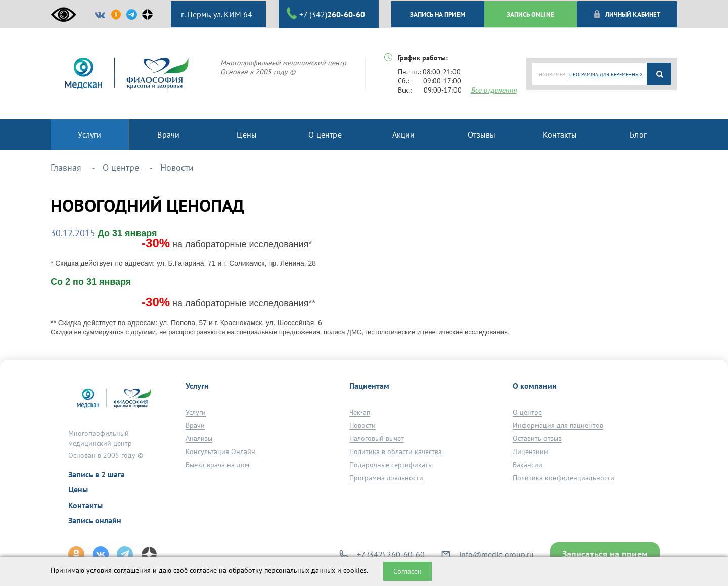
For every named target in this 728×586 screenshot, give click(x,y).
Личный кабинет (627, 14)
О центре (527, 412)
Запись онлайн (95, 520)
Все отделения (494, 90)
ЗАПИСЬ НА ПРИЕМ (438, 14)
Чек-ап (360, 412)
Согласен (407, 571)
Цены (78, 489)
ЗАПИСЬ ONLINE (530, 14)
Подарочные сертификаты (391, 465)
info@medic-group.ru (496, 554)
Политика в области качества (396, 452)
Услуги (196, 412)
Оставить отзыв (537, 438)
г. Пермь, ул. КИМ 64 (216, 14)
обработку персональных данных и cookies (298, 570)
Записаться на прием (605, 554)
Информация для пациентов (558, 425)
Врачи (195, 425)
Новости (362, 425)
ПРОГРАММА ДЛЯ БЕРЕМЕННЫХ (606, 75)
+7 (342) (326, 14)
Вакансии (528, 465)
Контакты (85, 505)
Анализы (199, 438)
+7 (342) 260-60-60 (391, 554)
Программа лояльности (386, 478)
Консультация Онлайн (220, 452)
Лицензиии (530, 452)
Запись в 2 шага (97, 474)
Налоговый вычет (377, 438)
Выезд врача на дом (217, 465)
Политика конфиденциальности (563, 478)
